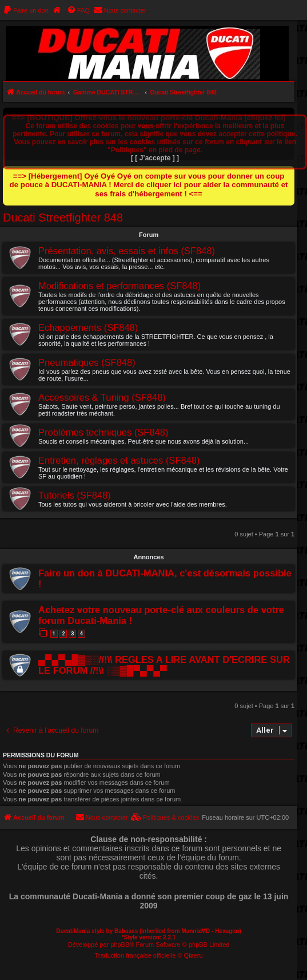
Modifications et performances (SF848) (119, 286)
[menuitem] (26, 10)
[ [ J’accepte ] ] (155, 158)
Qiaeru (194, 955)
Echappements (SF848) (88, 327)
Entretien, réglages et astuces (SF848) (119, 460)
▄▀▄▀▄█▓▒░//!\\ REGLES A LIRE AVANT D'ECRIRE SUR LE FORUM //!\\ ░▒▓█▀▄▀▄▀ (164, 665)
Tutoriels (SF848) (75, 495)
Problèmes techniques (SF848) (103, 432)
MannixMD (196, 931)
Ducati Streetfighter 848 (63, 218)
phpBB (120, 945)
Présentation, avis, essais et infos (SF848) (127, 251)
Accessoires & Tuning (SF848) (102, 397)
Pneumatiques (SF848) (87, 362)
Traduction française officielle (135, 955)
